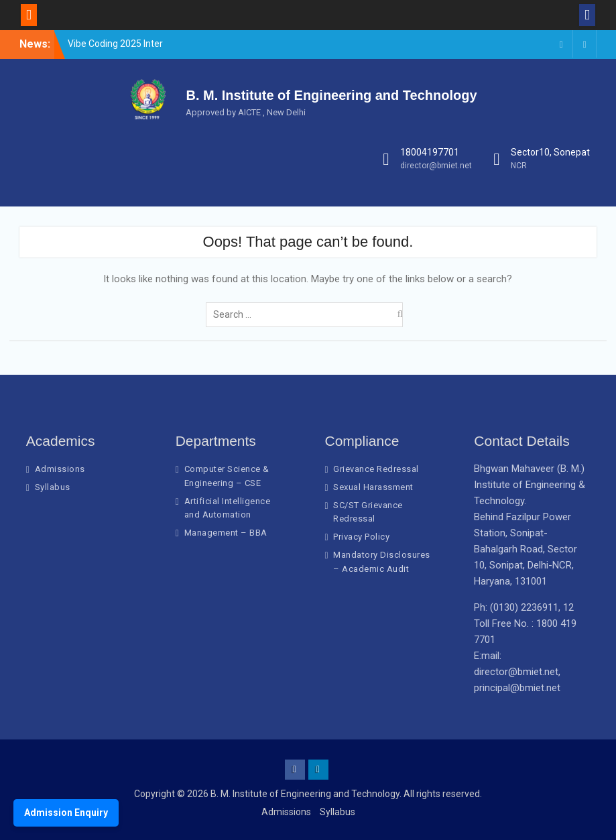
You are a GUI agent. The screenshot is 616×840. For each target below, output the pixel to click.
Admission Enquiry (66, 813)
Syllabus (53, 487)
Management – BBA (226, 533)
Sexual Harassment (373, 487)
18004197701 (430, 152)
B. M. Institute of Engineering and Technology (331, 95)
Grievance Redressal (376, 469)
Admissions (60, 469)
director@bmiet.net (436, 166)
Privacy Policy (361, 537)
